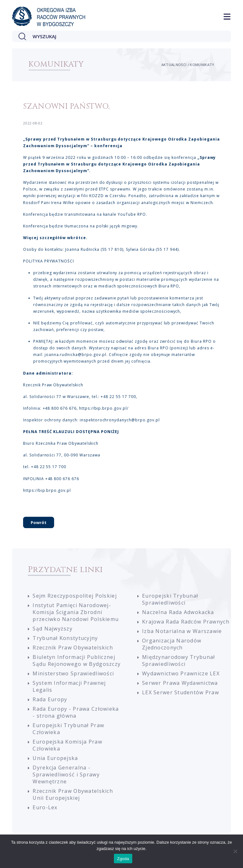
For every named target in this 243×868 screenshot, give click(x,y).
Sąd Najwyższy (53, 631)
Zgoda (123, 859)
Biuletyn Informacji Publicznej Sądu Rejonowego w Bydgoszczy (77, 663)
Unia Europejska (55, 760)
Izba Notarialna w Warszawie (182, 633)
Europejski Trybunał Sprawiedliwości (170, 601)
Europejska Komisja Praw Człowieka (67, 747)
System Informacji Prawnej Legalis (69, 689)
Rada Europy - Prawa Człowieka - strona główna (76, 714)
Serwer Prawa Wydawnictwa (180, 685)
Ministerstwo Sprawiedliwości (73, 676)
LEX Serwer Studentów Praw (181, 695)
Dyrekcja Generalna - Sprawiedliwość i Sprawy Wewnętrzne (66, 777)
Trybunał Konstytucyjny (65, 640)
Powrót (39, 525)
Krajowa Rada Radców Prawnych (186, 624)
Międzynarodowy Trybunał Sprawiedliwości (178, 663)
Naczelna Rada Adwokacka (178, 614)
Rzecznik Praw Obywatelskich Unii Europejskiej (73, 797)
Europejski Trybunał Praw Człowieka (68, 731)
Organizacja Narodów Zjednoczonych (172, 646)
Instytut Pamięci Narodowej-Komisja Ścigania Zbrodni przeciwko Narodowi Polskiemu (76, 614)
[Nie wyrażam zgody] (235, 851)
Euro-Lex (45, 810)
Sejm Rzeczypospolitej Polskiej (75, 598)
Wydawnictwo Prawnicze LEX (181, 676)
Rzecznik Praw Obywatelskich (73, 650)
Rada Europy (50, 702)
